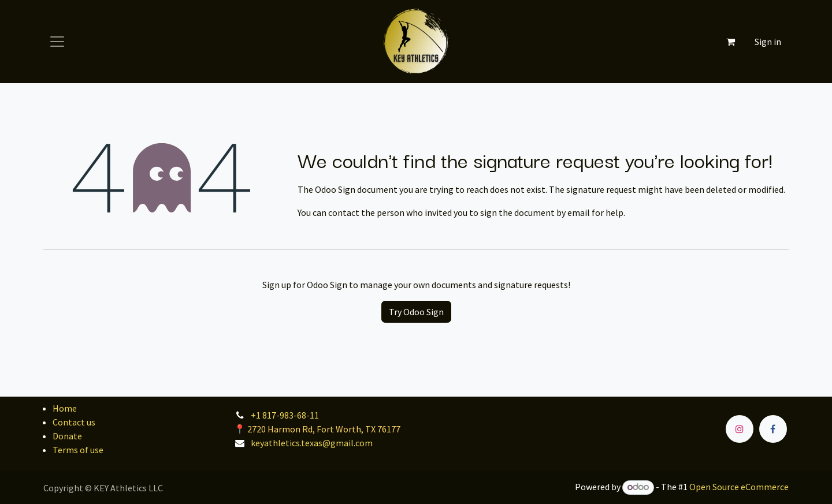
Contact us (74, 422)
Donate (67, 436)
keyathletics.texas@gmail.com (312, 443)
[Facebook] (773, 429)
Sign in (768, 42)
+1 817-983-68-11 (285, 415)
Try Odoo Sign (416, 312)
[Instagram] (740, 429)
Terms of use (78, 450)
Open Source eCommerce (739, 487)
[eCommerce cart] (730, 42)
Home (65, 408)
